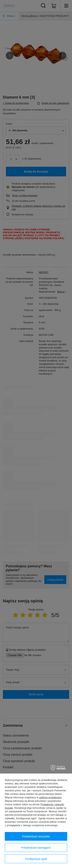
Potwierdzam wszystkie (36, 836)
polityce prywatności (50, 797)
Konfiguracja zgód (36, 859)
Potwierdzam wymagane (36, 848)
